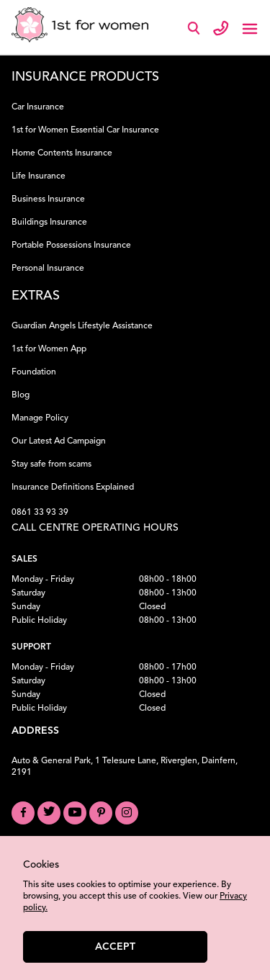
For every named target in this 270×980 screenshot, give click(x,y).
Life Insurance (39, 176)
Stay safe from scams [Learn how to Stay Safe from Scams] (51, 464)
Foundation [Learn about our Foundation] (34, 372)
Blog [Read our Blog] (21, 395)
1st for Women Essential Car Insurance (85, 130)
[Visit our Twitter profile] (49, 813)
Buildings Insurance (49, 222)
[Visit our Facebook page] (23, 813)
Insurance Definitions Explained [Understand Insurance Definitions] (73, 487)
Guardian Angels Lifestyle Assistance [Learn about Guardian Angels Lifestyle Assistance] (82, 326)
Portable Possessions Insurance (71, 246)
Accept (115, 947)
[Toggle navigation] (250, 27)
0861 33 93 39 (40, 513)
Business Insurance (48, 199)
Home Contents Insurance (62, 153)
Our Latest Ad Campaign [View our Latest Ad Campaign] (59, 441)
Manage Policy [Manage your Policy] (40, 418)
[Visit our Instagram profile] (127, 813)
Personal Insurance (48, 269)
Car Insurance (38, 107)
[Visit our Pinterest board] (101, 813)
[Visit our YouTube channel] (75, 813)
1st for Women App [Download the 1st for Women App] (49, 349)
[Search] (197, 31)
